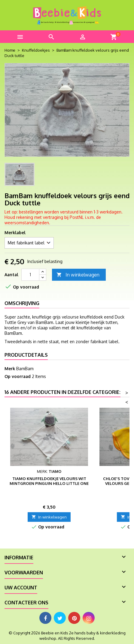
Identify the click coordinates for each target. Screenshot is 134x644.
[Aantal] (30, 275)
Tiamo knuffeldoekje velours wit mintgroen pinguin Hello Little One (49, 481)
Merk (10, 369)
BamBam (25, 369)
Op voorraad (18, 376)
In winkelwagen (78, 275)
